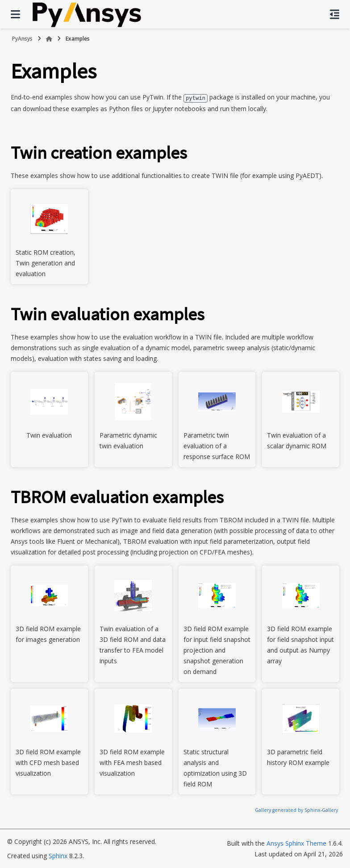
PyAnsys (22, 39)
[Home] (49, 39)
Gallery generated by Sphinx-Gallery (296, 810)
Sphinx (58, 855)
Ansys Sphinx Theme (296, 843)
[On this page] (335, 14)
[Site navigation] (15, 14)
